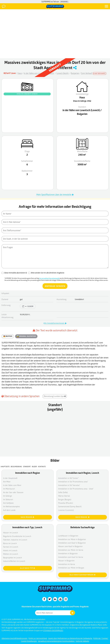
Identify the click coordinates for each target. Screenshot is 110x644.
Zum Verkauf (87, 73)
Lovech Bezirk (63, 73)
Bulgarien (75, 73)
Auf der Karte (100, 73)
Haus (20, 73)
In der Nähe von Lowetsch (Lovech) (39, 73)
